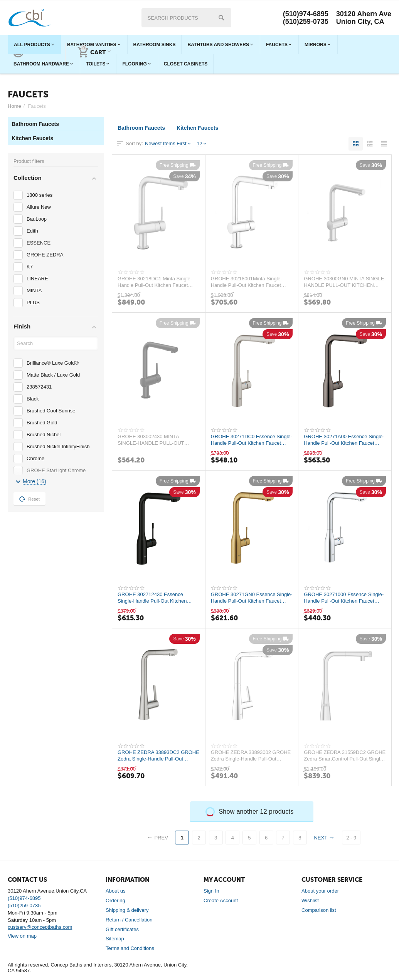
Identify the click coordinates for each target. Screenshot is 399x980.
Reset (29, 499)
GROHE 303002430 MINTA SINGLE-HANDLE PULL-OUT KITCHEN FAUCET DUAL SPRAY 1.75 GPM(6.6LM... (155, 440)
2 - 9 (351, 838)
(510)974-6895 (306, 14)
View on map (22, 936)
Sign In (211, 891)
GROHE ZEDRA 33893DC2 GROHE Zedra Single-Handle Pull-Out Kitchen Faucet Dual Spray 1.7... (158, 756)
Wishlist (310, 900)
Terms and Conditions (130, 948)
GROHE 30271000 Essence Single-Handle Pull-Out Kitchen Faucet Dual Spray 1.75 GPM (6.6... (344, 598)
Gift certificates (122, 929)
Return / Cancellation (129, 920)
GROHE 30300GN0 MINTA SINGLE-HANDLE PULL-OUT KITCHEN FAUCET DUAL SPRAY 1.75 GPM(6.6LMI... (345, 282)
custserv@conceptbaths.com (40, 927)
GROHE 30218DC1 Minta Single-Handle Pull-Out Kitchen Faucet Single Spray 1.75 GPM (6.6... (155, 282)
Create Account (221, 900)
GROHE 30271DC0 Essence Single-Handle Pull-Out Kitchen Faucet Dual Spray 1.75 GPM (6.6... (252, 440)
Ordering (115, 900)
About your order (320, 891)
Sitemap (115, 939)
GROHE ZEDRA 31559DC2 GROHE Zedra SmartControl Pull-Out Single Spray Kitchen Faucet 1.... (345, 756)
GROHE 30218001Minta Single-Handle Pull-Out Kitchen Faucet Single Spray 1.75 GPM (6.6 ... (247, 282)
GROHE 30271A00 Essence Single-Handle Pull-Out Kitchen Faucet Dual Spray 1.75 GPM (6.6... (344, 440)
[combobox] (186, 18)
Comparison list (319, 910)
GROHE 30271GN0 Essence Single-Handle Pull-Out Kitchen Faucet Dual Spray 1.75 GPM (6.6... (252, 598)
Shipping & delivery (127, 910)
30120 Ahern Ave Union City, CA (364, 18)
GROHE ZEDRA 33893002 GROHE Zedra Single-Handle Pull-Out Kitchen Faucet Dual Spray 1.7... (251, 756)
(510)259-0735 (306, 22)
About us (115, 891)
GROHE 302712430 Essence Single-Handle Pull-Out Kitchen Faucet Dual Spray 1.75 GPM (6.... (156, 598)
